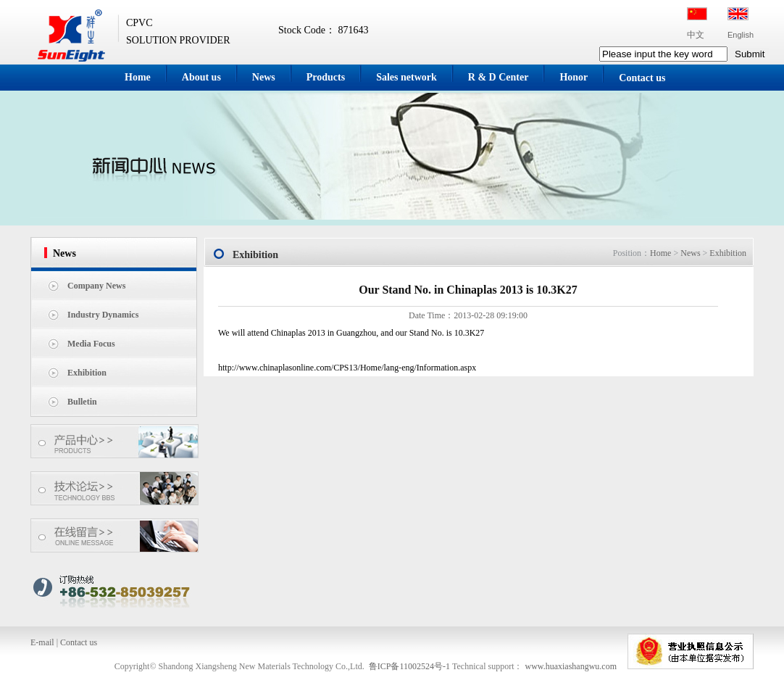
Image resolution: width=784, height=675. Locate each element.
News (264, 77)
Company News (96, 286)
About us (201, 77)
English (741, 35)
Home (138, 77)
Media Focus (91, 344)
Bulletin (82, 402)
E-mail (42, 642)
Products (326, 77)
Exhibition (87, 373)
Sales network (406, 77)
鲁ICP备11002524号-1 (409, 666)
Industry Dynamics (103, 315)
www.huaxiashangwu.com (571, 666)
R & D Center (499, 77)
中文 (696, 35)
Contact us (642, 78)
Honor (574, 77)
